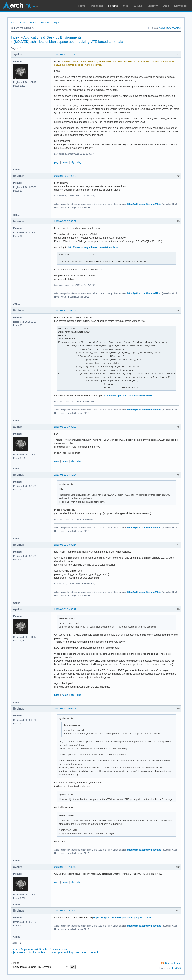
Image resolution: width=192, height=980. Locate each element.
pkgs (57, 162)
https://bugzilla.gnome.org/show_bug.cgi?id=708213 (123, 918)
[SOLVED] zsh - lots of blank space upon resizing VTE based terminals (68, 42)
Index (14, 23)
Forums (113, 6)
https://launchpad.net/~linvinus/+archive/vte (127, 395)
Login (56, 23)
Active (162, 28)
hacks (65, 162)
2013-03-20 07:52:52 (65, 221)
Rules (23, 23)
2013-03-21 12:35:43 (65, 867)
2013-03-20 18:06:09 (65, 310)
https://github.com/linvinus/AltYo (144, 204)
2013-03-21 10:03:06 (65, 709)
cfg (72, 162)
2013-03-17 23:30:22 (65, 54)
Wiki (126, 6)
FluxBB (177, 968)
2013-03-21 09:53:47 (65, 609)
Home (82, 6)
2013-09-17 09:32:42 (65, 911)
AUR (166, 6)
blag (79, 162)
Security (153, 6)
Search (33, 23)
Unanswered (174, 28)
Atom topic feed (173, 963)
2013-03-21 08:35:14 (65, 545)
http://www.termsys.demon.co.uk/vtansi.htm (93, 247)
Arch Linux (20, 5)
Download (180, 6)
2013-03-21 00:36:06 (65, 427)
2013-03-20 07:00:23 (65, 176)
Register (45, 23)
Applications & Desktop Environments (52, 37)
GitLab (138, 6)
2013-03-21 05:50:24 (65, 475)
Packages (97, 6)
